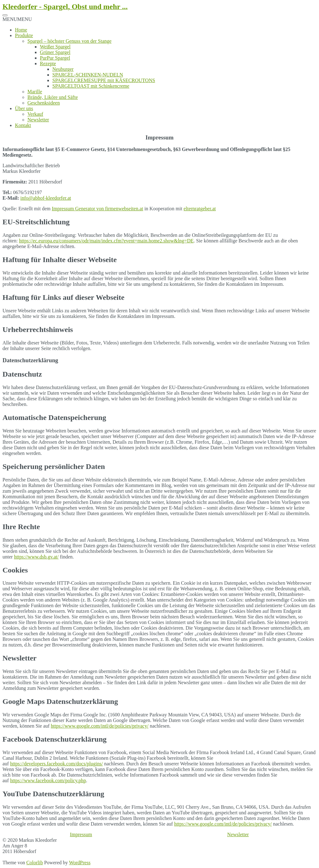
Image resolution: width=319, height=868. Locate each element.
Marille (35, 92)
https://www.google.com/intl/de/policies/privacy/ (100, 726)
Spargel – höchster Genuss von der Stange (69, 41)
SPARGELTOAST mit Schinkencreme (91, 86)
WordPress (80, 863)
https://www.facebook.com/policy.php (48, 780)
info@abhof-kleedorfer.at (46, 198)
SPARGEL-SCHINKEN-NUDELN (88, 75)
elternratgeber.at (200, 209)
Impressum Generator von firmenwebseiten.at (97, 209)
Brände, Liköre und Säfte (53, 97)
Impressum (81, 834)
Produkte (24, 35)
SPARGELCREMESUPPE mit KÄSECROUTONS (104, 80)
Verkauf (35, 114)
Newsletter (38, 120)
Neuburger (63, 69)
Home (21, 30)
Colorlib (34, 863)
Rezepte (48, 63)
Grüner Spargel (55, 52)
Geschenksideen (44, 103)
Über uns (24, 108)
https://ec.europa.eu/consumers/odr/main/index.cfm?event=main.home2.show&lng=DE (106, 241)
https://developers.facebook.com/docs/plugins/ (56, 764)
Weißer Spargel (55, 47)
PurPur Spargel (55, 58)
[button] (17, 19)
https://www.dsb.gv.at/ (36, 557)
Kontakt (23, 125)
